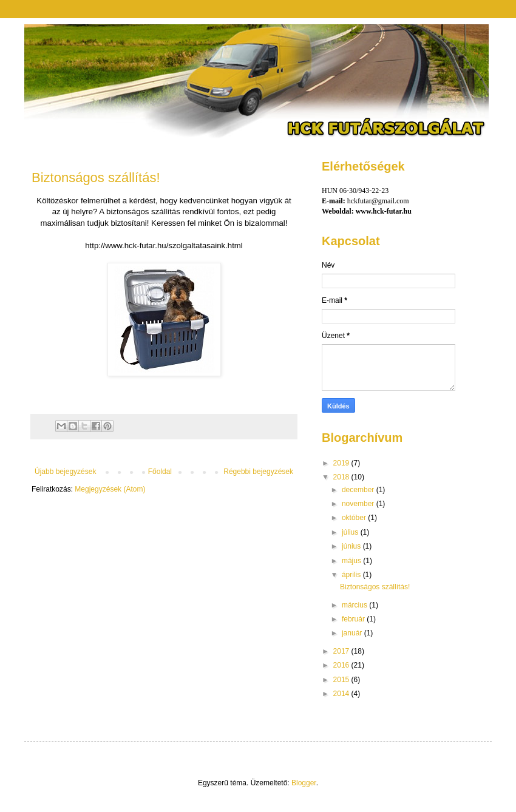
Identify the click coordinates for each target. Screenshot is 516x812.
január (353, 633)
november (359, 504)
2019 (342, 463)
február (354, 619)
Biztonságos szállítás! (96, 178)
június (352, 546)
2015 (342, 680)
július (351, 532)
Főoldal (160, 472)
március (355, 605)
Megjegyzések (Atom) (110, 489)
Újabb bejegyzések (65, 472)
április (352, 575)
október (355, 518)
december (359, 490)
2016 (342, 665)
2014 (342, 694)
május (352, 561)
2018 (342, 477)
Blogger (304, 783)
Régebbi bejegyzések (258, 472)
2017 (342, 651)
